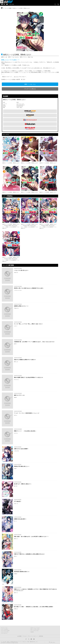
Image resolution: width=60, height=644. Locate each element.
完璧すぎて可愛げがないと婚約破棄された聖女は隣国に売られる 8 (29, 554)
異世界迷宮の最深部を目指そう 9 (22, 572)
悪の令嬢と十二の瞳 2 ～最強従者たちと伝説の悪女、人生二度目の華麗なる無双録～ (34, 607)
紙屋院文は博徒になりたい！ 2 (21, 306)
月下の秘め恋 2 (18, 501)
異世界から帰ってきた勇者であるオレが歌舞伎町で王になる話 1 (29, 288)
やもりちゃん (16, 380)
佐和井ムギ (16, 609)
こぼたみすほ (16, 451)
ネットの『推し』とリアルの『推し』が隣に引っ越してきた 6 (28, 324)
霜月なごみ (16, 362)
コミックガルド (5, 629)
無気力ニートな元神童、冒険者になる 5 (29, 163)
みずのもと (16, 433)
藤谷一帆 (16, 486)
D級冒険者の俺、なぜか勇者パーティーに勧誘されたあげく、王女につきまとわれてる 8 (34, 342)
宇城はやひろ (16, 308)
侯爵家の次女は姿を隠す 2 (20, 519)
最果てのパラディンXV (19, 395)
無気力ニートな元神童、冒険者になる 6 (11, 163)
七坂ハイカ (16, 504)
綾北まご (16, 556)
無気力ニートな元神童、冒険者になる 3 (11, 192)
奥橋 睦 (15, 397)
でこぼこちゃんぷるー (18, 290)
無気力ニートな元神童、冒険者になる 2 (29, 192)
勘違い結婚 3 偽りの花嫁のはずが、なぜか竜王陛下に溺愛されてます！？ (31, 537)
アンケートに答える (30, 89)
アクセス (25, 636)
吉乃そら (16, 415)
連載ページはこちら (30, 84)
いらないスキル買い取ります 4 (21, 270)
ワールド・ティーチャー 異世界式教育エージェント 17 (27, 413)
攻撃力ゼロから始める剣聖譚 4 (21, 449)
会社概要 (19, 636)
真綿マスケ (16, 593)
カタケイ (16, 326)
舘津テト (16, 344)
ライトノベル (4, 628)
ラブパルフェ (4, 633)
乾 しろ (15, 521)
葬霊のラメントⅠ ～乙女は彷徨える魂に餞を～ (25, 431)
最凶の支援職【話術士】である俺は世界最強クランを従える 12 (28, 377)
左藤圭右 (16, 574)
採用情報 (41, 636)
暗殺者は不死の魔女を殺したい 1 (22, 466)
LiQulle (32, 632)
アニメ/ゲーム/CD (5, 631)
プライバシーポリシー (33, 636)
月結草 (15, 469)
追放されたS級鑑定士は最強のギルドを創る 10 (25, 360)
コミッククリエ (5, 632)
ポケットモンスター (35, 629)
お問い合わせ (53, 642)
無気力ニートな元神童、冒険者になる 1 (48, 192)
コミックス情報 (8, 8)
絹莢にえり (16, 539)
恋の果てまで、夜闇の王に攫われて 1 (23, 484)
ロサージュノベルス (35, 628)
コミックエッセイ (35, 631)
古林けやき (16, 273)
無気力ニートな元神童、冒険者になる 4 (48, 163)
